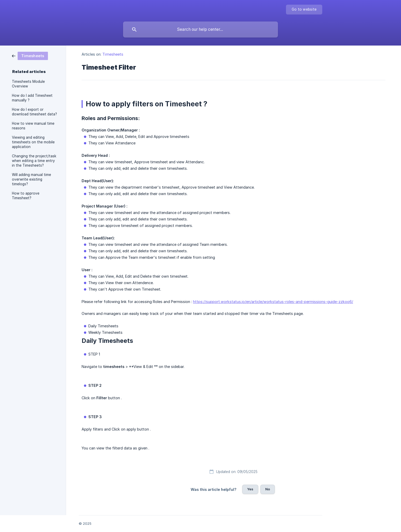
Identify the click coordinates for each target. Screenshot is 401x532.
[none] (304, 10)
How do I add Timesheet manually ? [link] (32, 98)
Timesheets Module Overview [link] (28, 84)
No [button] (268, 489)
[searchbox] (200, 29)
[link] (30, 56)
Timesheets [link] (113, 54)
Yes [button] (250, 489)
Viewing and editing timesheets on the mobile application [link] (33, 142)
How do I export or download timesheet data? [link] (34, 112)
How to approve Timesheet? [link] (26, 196)
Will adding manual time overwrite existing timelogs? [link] (31, 179)
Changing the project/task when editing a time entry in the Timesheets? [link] (34, 161)
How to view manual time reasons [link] (33, 126)
